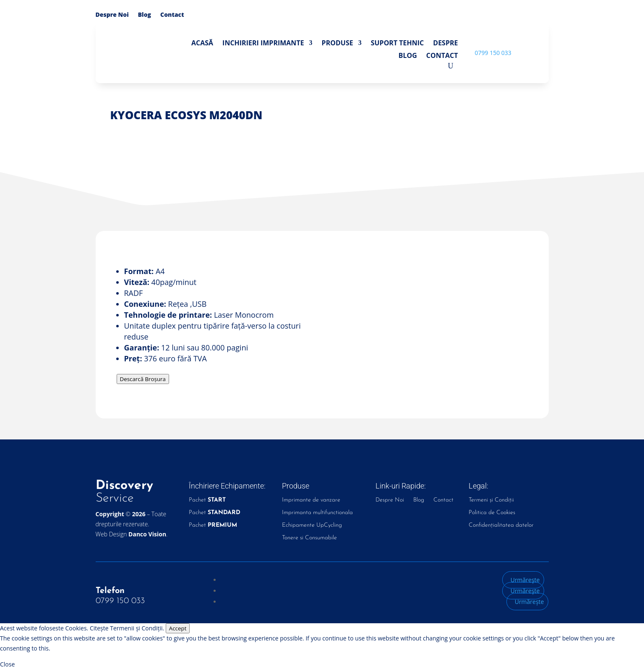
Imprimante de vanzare (311, 500)
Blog (145, 15)
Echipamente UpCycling (312, 525)
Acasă (202, 44)
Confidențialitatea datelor (501, 525)
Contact (172, 15)
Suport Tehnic (398, 44)
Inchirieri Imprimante (263, 44)
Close (7, 664)
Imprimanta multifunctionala (317, 513)
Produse (338, 44)
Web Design (131, 534)
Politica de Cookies (492, 513)
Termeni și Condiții (491, 500)
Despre (445, 44)
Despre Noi (112, 15)
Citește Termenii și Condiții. (127, 628)
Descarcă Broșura (143, 379)
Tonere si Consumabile (309, 538)
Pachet (207, 500)
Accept (178, 628)
